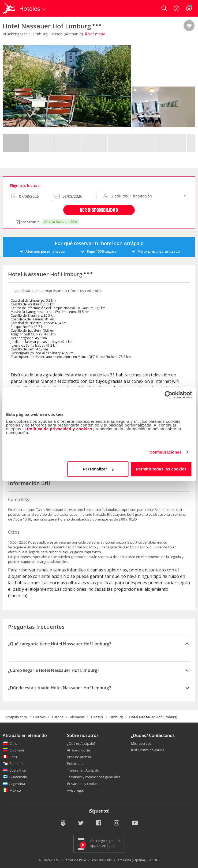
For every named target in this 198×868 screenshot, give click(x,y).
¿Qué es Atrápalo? (81, 743)
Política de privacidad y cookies (60, 429)
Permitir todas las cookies (161, 469)
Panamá (16, 764)
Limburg (116, 717)
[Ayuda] (177, 8)
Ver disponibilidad (99, 210)
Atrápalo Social (79, 750)
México (15, 790)
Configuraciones (166, 452)
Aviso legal (75, 790)
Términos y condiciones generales (94, 777)
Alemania (77, 717)
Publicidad (75, 764)
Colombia (17, 750)
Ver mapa (95, 34)
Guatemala (18, 777)
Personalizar (98, 469)
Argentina (17, 784)
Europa (58, 717)
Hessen (97, 717)
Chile (13, 743)
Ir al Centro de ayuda (148, 750)
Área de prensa (79, 757)
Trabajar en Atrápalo (83, 770)
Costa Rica (18, 770)
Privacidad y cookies (83, 784)
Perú (13, 757)
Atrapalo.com (16, 717)
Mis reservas (141, 744)
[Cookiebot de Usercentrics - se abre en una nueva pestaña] (168, 395)
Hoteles (39, 717)
